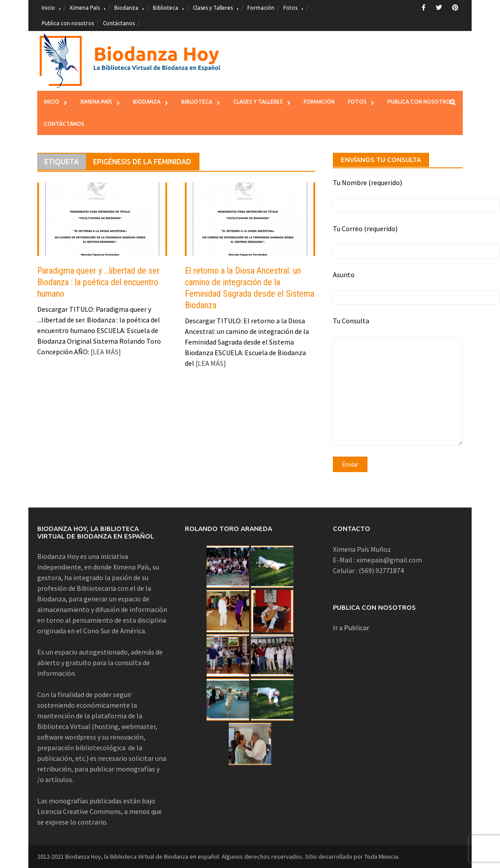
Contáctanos (119, 23)
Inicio (48, 8)
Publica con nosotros (68, 23)
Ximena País (85, 8)
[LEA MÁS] (105, 352)
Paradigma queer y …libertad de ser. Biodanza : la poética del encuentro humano (99, 282)
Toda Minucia (381, 856)
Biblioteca (166, 8)
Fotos (290, 8)
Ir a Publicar (351, 628)
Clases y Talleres (213, 8)
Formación (261, 8)
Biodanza (126, 8)
